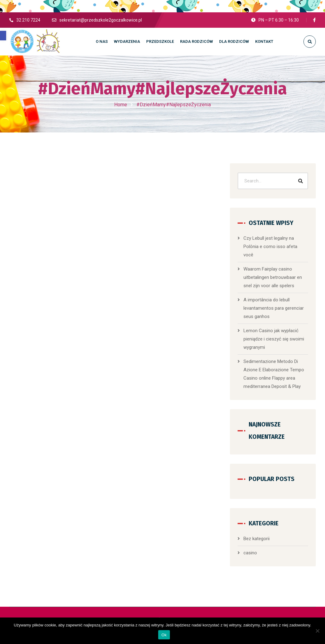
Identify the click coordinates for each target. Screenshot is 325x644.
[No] (317, 631)
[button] (3, 36)
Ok (164, 635)
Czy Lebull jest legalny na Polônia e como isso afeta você (270, 247)
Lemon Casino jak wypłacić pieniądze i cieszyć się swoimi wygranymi (274, 339)
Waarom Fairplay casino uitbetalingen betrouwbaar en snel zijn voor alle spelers (273, 277)
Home (121, 105)
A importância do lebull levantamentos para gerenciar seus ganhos (274, 308)
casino (250, 553)
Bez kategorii (257, 539)
